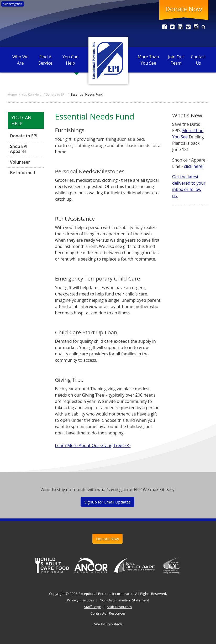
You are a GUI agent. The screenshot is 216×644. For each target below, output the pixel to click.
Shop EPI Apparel (19, 149)
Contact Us (198, 60)
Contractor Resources (108, 613)
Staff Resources (119, 607)
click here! (194, 166)
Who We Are (20, 60)
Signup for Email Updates (107, 502)
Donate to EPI (24, 136)
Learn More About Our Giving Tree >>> (93, 445)
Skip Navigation (13, 4)
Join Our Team (176, 60)
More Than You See (148, 60)
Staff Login (93, 607)
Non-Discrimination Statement (124, 600)
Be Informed (23, 173)
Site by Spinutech (108, 624)
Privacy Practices (80, 600)
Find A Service (46, 60)
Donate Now (184, 9)
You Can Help (70, 60)
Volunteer (20, 162)
